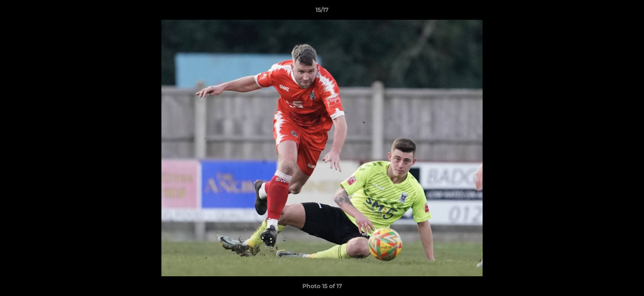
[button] (629, 12)
